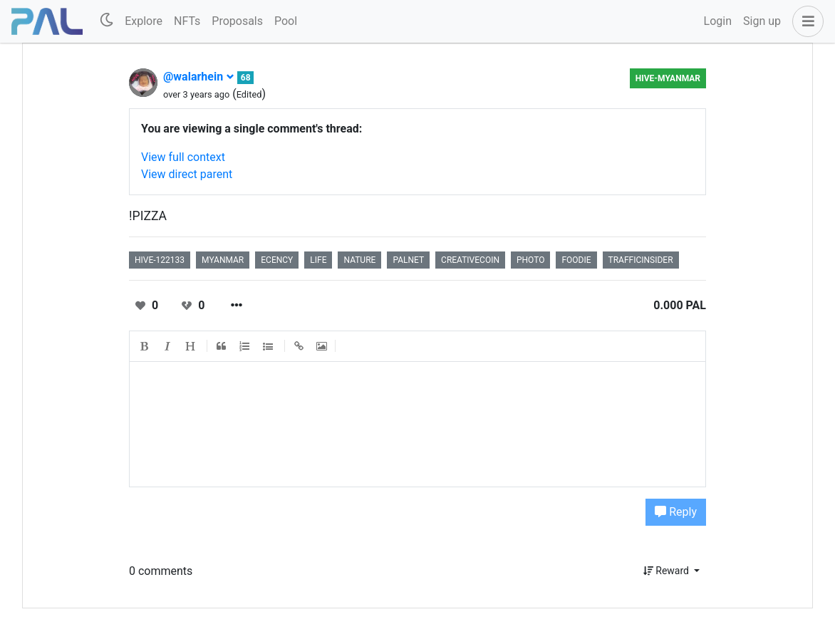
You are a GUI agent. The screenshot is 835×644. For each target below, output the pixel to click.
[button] (805, 21)
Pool (286, 21)
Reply (676, 512)
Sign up (762, 21)
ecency (277, 260)
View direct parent (187, 174)
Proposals (237, 21)
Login (718, 21)
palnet (408, 260)
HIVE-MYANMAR (668, 78)
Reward (668, 571)
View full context (183, 157)
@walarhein (199, 77)
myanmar (223, 260)
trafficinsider (641, 260)
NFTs (187, 21)
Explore (144, 21)
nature (359, 260)
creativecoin (470, 260)
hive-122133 (160, 260)
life (318, 260)
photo (530, 260)
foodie (576, 260)
